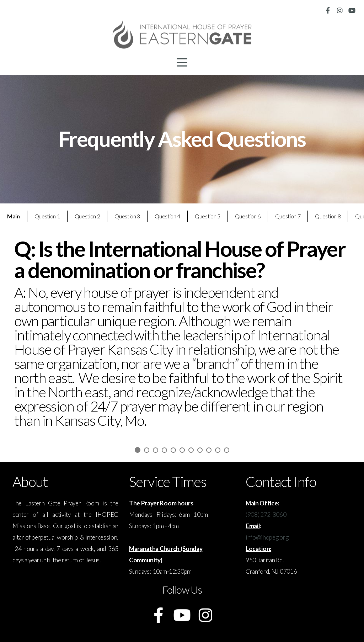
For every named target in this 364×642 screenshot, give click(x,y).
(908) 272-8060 (266, 514)
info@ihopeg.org (267, 537)
